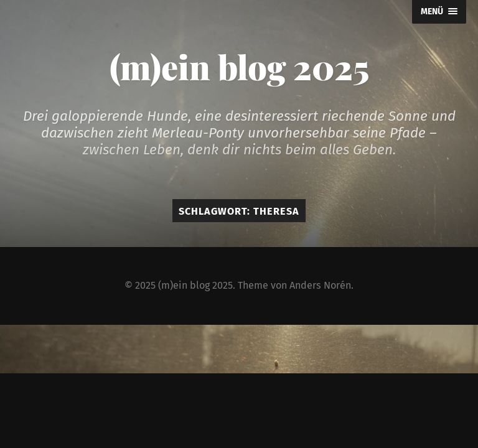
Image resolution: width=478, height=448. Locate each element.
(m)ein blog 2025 (239, 67)
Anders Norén (320, 285)
